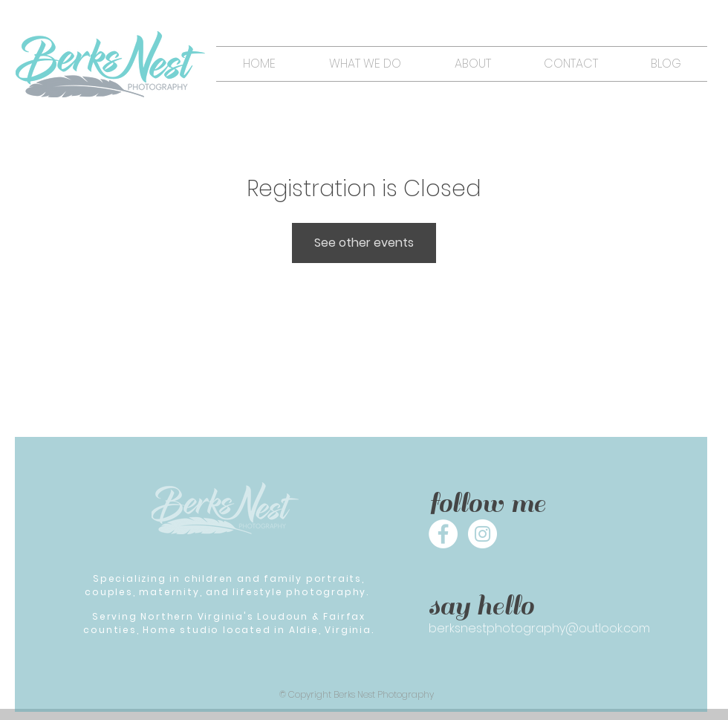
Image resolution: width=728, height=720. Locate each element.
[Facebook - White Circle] (443, 534)
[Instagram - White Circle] (482, 534)
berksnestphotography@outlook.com (539, 628)
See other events (364, 243)
